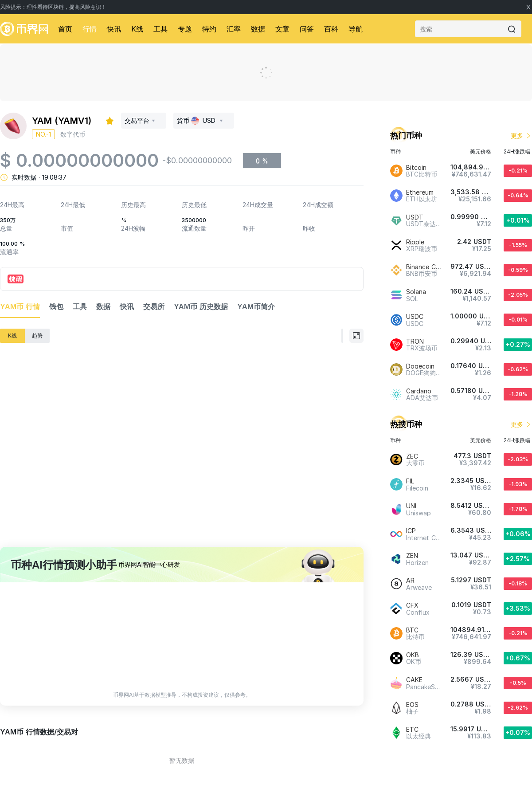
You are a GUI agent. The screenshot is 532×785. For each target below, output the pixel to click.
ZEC (412, 456)
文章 (282, 29)
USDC (415, 316)
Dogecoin (420, 366)
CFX (412, 605)
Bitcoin (416, 167)
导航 (356, 29)
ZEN (412, 555)
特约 (209, 29)
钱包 (56, 306)
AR (410, 580)
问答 (307, 29)
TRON (415, 341)
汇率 (234, 29)
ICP (411, 531)
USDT (415, 217)
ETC (412, 729)
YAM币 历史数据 (201, 306)
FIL (410, 481)
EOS (412, 705)
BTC (412, 630)
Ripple (415, 242)
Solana (416, 292)
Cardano (419, 391)
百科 (331, 29)
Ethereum (420, 192)
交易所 (154, 306)
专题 (185, 29)
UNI (411, 506)
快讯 (114, 29)
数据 (258, 29)
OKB (413, 655)
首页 (65, 29)
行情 (90, 29)
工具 (160, 29)
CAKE (414, 680)
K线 (137, 29)
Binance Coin (425, 267)
